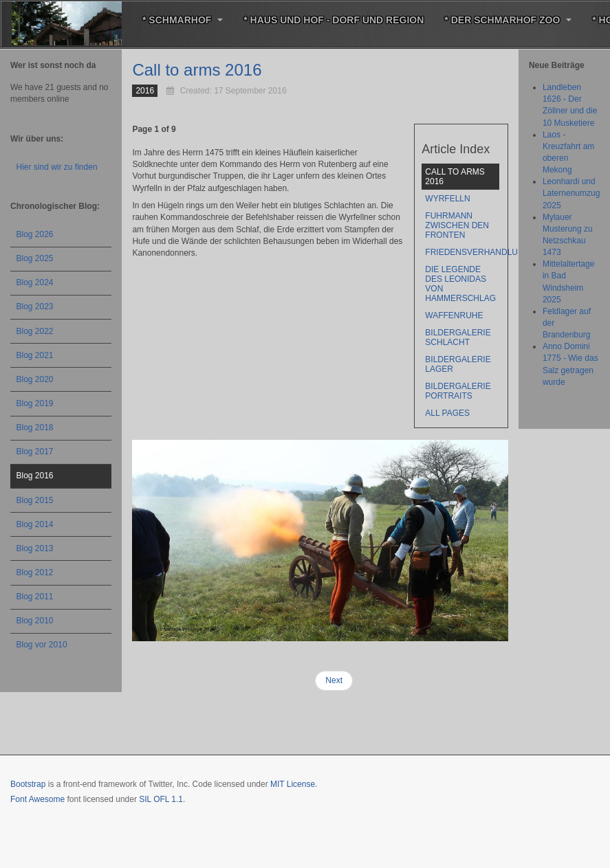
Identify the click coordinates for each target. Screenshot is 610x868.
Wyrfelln (447, 199)
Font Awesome (37, 799)
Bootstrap (28, 784)
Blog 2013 (35, 548)
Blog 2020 (35, 379)
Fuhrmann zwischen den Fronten (457, 225)
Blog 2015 (35, 500)
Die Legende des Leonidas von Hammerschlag (460, 284)
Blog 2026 (35, 234)
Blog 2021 (35, 355)
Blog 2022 (35, 331)
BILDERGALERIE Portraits (458, 391)
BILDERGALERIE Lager (458, 364)
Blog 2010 (35, 621)
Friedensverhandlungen (462, 252)
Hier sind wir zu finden (57, 167)
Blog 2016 (35, 476)
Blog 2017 (35, 452)
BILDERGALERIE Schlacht (458, 337)
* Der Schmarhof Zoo (508, 20)
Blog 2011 (35, 597)
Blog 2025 (35, 258)
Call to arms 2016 (197, 70)
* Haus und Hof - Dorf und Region (334, 20)
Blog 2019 (35, 403)
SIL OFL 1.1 (161, 799)
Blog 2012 (35, 572)
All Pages (447, 413)
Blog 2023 (35, 307)
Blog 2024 (35, 282)
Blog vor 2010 (42, 645)
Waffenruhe (454, 315)
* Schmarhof (183, 20)
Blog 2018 (35, 427)
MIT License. (294, 784)
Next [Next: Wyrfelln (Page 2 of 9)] (334, 680)
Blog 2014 (35, 524)
